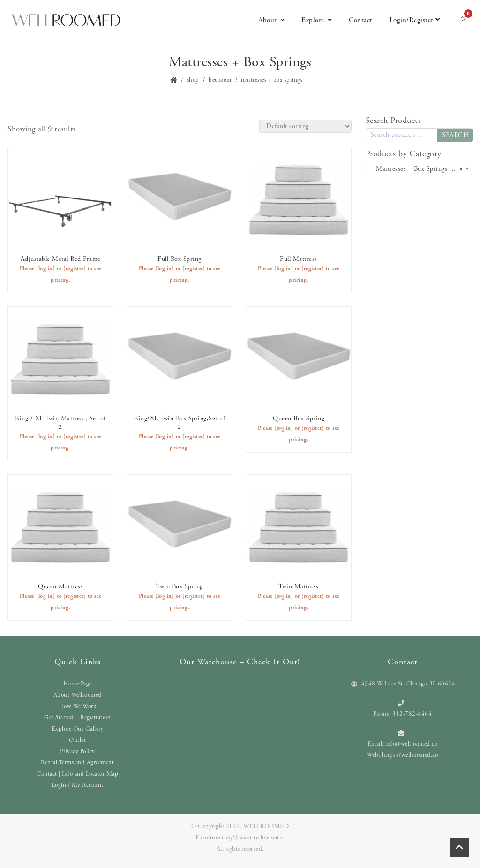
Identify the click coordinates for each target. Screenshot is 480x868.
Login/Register (415, 20)
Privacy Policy (78, 751)
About (271, 20)
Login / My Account (78, 785)
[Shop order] (305, 126)
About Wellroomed (78, 695)
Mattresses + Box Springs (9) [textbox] (416, 169)
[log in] (45, 269)
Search (455, 135)
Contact (361, 20)
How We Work (78, 706)
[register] (75, 269)
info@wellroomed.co (411, 744)
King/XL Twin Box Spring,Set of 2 (180, 423)
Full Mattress (299, 259)
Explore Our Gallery (78, 729)
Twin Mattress (299, 586)
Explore (317, 20)
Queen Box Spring (299, 419)
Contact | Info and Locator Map (77, 774)
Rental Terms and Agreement (77, 763)
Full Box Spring (180, 259)
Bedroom (220, 80)
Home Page (78, 684)
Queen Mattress (60, 586)
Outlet (77, 740)
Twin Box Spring (180, 586)
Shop (193, 80)
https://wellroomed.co (410, 755)
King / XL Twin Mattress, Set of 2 (60, 423)
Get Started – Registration (77, 718)
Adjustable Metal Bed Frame (61, 259)
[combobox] (419, 168)
